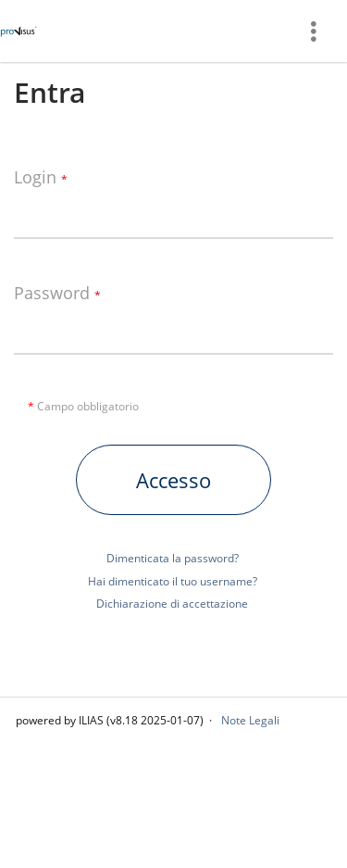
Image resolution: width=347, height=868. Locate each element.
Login (41, 178)
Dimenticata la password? (173, 558)
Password (57, 294)
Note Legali (250, 720)
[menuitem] (320, 31)
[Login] (173, 211)
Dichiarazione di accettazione (172, 604)
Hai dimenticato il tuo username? (173, 581)
